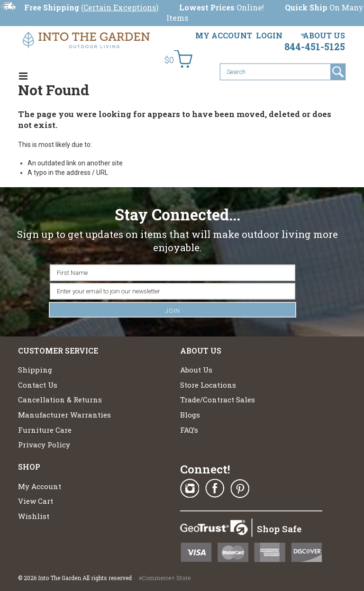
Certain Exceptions (120, 7)
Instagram (190, 489)
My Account (224, 35)
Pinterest (240, 489)
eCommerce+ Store (165, 578)
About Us (324, 35)
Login (269, 35)
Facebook (215, 489)
